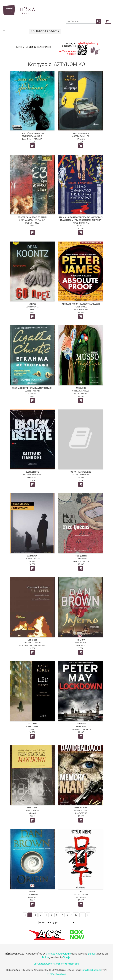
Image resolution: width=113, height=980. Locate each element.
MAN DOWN (32, 808)
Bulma (46, 957)
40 (76, 915)
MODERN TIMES (32, 223)
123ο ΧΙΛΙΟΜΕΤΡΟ (81, 133)
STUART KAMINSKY (81, 475)
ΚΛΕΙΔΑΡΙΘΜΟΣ (81, 394)
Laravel (92, 954)
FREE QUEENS (81, 556)
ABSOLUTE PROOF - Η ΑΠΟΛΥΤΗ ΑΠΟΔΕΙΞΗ (81, 304)
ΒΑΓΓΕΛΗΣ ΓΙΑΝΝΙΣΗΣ (32, 475)
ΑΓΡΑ (32, 729)
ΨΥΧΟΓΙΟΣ (81, 646)
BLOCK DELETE (32, 472)
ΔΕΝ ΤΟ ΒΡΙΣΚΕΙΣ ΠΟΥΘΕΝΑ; (45, 31)
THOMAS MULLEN (32, 559)
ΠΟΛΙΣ (32, 561)
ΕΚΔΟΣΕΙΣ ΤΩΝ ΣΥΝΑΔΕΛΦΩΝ (32, 646)
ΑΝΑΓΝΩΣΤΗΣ (81, 813)
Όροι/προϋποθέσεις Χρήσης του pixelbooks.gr (56, 964)
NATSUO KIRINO (81, 895)
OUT (81, 892)
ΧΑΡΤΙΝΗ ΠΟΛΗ (81, 310)
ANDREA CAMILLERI (81, 136)
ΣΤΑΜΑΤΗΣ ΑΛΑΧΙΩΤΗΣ (32, 136)
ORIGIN (32, 892)
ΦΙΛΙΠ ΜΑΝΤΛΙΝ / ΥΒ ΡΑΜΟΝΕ (32, 220)
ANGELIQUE (81, 388)
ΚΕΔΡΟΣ (81, 226)
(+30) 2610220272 (56, 974)
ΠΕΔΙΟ (81, 478)
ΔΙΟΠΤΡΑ (32, 394)
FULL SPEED (32, 640)
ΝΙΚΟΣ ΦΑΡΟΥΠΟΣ (81, 223)
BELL (32, 310)
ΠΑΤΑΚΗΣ (81, 139)
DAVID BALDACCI (81, 810)
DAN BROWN (81, 643)
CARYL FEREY (32, 727)
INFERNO (81, 640)
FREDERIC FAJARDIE (32, 643)
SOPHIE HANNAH (32, 391)
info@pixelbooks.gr (91, 970)
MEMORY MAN (81, 808)
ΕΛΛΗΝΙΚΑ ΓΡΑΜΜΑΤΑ (32, 139)
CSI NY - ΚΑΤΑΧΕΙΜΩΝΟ (81, 472)
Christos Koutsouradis (58, 954)
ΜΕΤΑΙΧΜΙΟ (32, 478)
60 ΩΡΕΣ (32, 304)
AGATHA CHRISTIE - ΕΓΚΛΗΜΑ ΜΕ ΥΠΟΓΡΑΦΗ (32, 388)
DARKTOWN (32, 556)
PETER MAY (81, 727)
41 (83, 915)
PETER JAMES (81, 307)
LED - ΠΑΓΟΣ (32, 724)
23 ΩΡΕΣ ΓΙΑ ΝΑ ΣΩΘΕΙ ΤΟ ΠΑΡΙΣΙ (32, 217)
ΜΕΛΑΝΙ (32, 813)
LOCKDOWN (81, 724)
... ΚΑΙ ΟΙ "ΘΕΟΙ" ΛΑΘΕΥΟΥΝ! (32, 133)
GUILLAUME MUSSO (81, 391)
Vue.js (67, 957)
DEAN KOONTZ (32, 307)
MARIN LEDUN (81, 559)
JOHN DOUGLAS (32, 810)
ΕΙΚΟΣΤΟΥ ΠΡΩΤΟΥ (81, 561)
